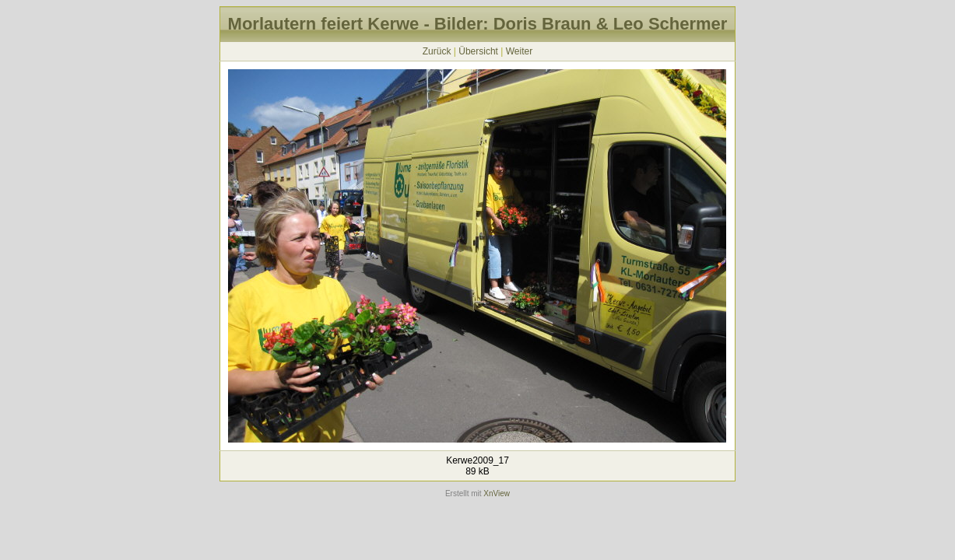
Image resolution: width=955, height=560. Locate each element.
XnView (497, 493)
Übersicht (478, 51)
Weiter (519, 51)
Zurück (437, 51)
